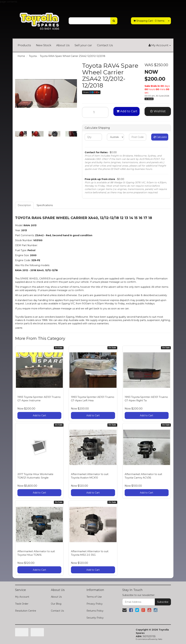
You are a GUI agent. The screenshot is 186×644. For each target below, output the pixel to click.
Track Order (22, 604)
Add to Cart (127, 111)
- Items (149, 21)
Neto (160, 639)
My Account (22, 597)
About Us (63, 45)
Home (21, 56)
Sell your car (83, 45)
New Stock (44, 45)
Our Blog (56, 604)
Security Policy (95, 618)
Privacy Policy (95, 604)
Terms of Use (94, 597)
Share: (91, 92)
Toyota (33, 56)
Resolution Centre (26, 611)
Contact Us (105, 45)
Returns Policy (95, 611)
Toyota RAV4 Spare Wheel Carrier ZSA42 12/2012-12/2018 (73, 56)
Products (24, 45)
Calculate (160, 137)
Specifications (45, 205)
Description (24, 205)
